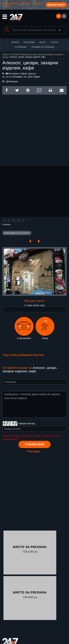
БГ (58, 16)
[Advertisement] (34, 129)
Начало (15, 42)
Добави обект (56, 5)
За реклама (21, 47)
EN (64, 16)
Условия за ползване (43, 47)
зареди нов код (27, 423)
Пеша (45, 328)
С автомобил (24, 328)
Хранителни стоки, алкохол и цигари (37, 54)
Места (43, 42)
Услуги (54, 42)
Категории (29, 42)
